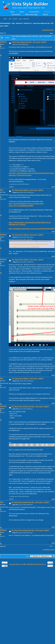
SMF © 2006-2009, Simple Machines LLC (34, 564)
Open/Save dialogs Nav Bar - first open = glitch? (29, 42)
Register (26, 19)
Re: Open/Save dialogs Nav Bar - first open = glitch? (31, 406)
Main (12, 12)
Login (20, 19)
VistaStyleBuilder (5, 23)
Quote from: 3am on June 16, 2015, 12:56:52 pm (21, 239)
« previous (45, 30)
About (45, 14)
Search (15, 19)
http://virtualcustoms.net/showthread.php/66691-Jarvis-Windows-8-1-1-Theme (30, 223)
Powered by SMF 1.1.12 (16, 564)
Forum (47, 12)
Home (5, 19)
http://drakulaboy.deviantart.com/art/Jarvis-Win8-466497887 (32, 229)
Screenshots (34, 12)
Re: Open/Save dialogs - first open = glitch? (28, 190)
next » (52, 30)
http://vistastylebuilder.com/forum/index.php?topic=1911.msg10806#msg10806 (26, 205)
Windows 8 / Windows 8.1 (24, 23)
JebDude (3, 42)
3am (2, 190)
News (22, 12)
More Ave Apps (32, 14)
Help (10, 19)
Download (16, 14)
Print (51, 33)
